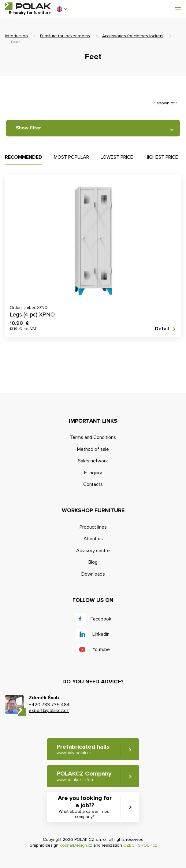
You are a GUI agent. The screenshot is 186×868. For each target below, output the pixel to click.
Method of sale (93, 449)
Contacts (93, 484)
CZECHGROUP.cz (140, 845)
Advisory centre (93, 551)
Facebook (101, 619)
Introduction (16, 36)
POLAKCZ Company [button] (84, 776)
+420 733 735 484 (49, 705)
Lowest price (117, 157)
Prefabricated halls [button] (83, 749)
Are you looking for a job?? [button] (85, 807)
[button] (62, 9)
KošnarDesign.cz (76, 845)
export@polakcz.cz (49, 711)
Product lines (93, 527)
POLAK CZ (28, 6)
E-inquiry (93, 473)
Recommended (24, 157)
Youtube (101, 649)
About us (93, 539)
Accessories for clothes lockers (133, 36)
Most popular (71, 157)
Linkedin (101, 634)
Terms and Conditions (93, 437)
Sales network (93, 461)
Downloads (93, 574)
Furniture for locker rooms (65, 36)
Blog (93, 562)
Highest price (161, 157)
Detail (162, 329)
